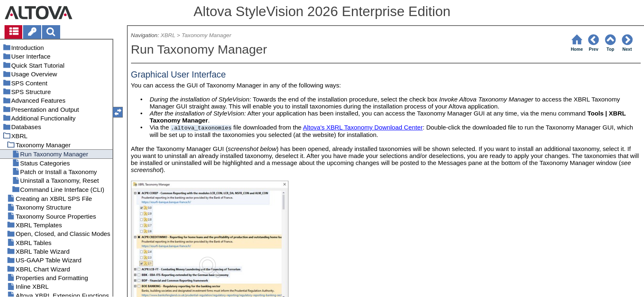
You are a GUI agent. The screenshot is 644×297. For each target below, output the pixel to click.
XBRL (168, 35)
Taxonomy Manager (206, 35)
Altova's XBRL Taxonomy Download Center (363, 127)
